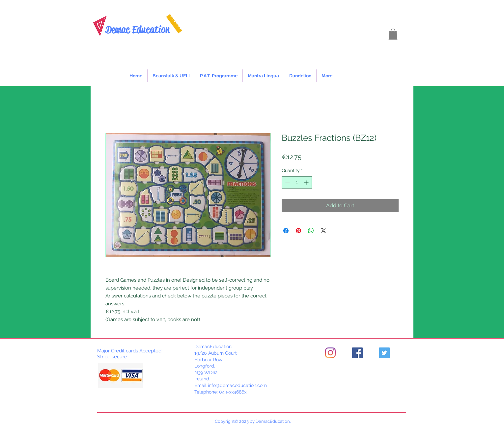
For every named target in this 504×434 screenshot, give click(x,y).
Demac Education (138, 29)
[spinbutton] (297, 182)
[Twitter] (384, 353)
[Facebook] (357, 353)
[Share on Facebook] (286, 231)
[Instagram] (330, 353)
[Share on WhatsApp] (311, 231)
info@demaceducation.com (237, 385)
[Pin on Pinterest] (298, 231)
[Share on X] (323, 231)
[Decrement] (287, 182)
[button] (393, 34)
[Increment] (307, 182)
